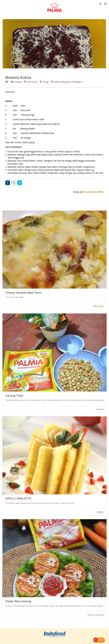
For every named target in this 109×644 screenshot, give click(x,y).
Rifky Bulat (98, 306)
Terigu (44, 82)
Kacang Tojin (14, 395)
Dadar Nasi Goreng (18, 601)
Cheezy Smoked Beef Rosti (23, 293)
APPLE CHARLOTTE (18, 498)
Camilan (16, 82)
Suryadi (100, 409)
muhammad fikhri (94, 192)
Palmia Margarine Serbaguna (67, 82)
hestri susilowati (96, 615)
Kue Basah (31, 82)
